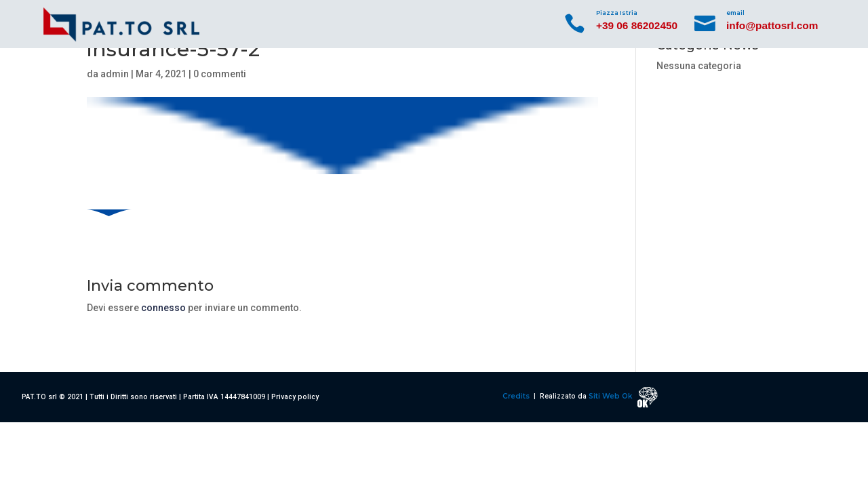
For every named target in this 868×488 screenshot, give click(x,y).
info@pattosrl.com (772, 25)
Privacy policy (295, 397)
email (735, 13)
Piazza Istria (617, 13)
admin (115, 74)
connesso (163, 308)
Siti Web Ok (611, 396)
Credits (517, 396)
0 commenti (220, 74)
